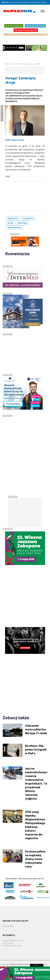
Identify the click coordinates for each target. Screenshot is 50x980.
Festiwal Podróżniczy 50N (26, 30)
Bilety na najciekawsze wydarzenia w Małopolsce (26, 34)
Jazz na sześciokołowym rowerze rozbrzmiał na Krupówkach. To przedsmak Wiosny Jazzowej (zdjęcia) (37, 783)
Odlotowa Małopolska (35, 26)
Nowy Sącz (23, 223)
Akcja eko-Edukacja (14, 26)
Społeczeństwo (15, 228)
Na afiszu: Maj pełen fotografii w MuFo (36, 749)
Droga (10, 223)
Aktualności (13, 218)
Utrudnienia (28, 218)
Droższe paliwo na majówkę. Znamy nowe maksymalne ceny (35, 859)
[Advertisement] (23, 352)
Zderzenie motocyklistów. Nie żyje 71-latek (36, 729)
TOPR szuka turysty (14, 140)
